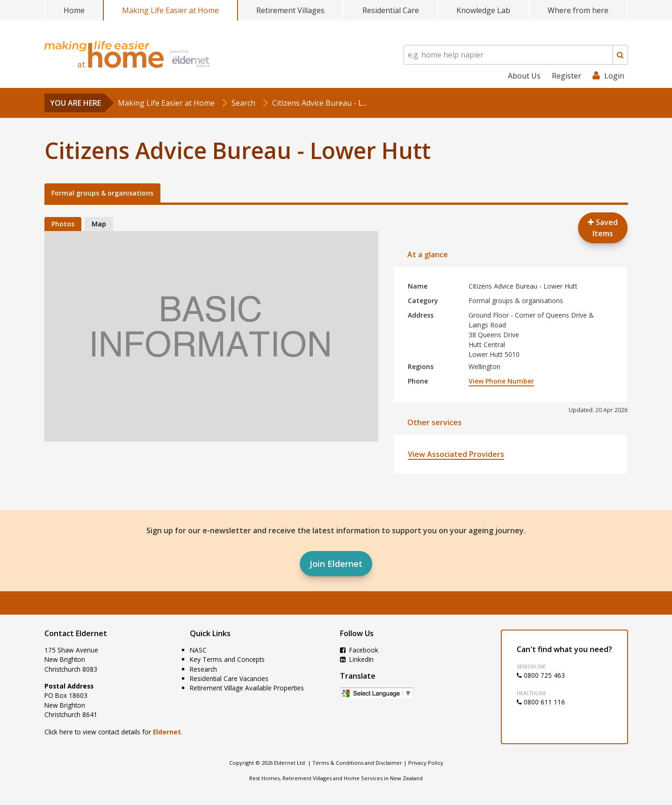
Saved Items (603, 228)
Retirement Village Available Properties (247, 688)
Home (74, 10)
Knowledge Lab (483, 10)
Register (567, 76)
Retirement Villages (290, 10)
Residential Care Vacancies (229, 678)
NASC (198, 650)
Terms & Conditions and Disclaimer (357, 763)
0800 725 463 (541, 675)
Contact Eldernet (76, 633)
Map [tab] (99, 224)
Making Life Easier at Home (170, 10)
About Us (524, 76)
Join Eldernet (336, 564)
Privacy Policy (426, 763)
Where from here (578, 10)
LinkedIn (357, 659)
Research (203, 669)
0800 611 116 (541, 702)
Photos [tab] (63, 224)
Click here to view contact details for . (113, 732)
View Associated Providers (456, 454)
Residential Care (391, 10)
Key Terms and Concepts (227, 659)
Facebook (359, 650)
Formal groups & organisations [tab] (102, 193)
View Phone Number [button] (501, 381)
